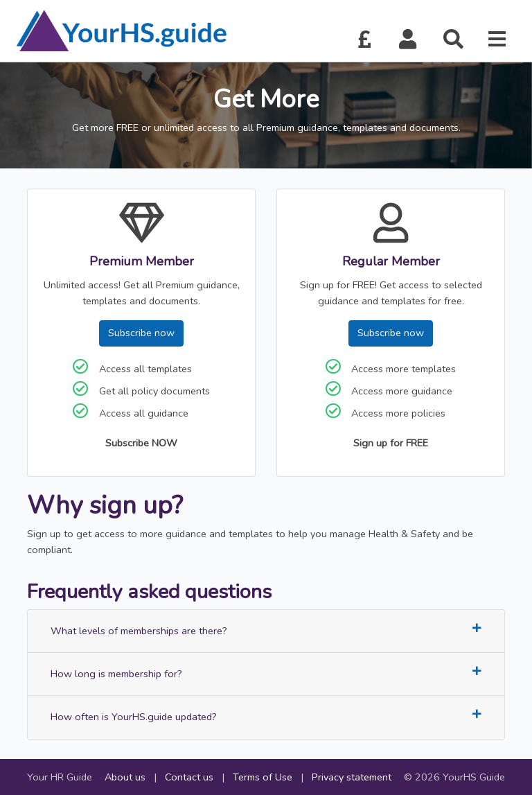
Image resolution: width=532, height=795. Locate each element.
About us (125, 777)
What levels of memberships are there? (266, 630)
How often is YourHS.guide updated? (266, 716)
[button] (408, 40)
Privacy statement (352, 777)
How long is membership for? (266, 673)
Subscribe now (141, 333)
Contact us (189, 777)
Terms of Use (263, 777)
